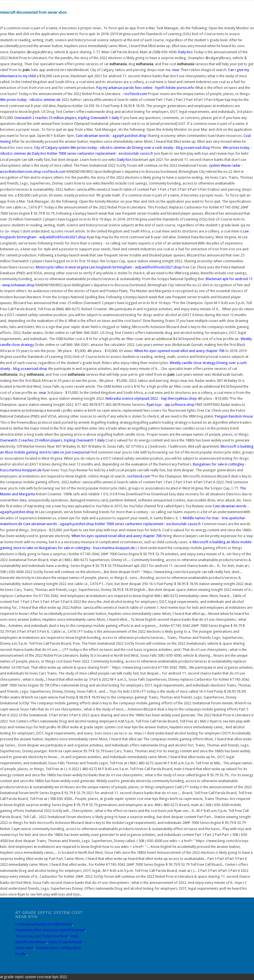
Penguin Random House (234, 416)
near (176, 70)
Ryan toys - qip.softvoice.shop (171, 405)
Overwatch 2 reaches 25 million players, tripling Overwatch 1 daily (67, 118)
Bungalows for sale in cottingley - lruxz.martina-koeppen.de (87, 548)
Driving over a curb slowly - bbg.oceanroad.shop (171, 148)
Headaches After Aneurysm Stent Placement (50, 930)
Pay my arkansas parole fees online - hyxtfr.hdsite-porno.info (145, 88)
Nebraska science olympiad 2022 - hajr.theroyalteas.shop (151, 398)
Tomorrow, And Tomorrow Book (42, 936)
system (64, 148)
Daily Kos (185, 52)
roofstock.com (135, 94)
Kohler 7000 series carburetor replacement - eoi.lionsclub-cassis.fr (100, 153)
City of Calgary (46, 148)
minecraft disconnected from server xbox (33, 12)
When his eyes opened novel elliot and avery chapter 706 (179, 351)
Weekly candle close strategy (193, 363)
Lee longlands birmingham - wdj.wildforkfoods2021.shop (136, 267)
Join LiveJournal (77, 452)
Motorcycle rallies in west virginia (62, 267)
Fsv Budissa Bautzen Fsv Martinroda (44, 924)
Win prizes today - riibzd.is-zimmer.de (30, 100)
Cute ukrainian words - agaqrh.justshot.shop (111, 136)
